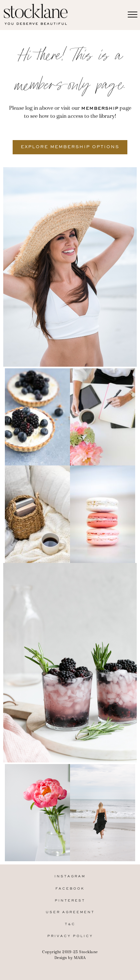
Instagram (70, 877)
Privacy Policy (70, 936)
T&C (70, 924)
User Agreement (70, 912)
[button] (70, 147)
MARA (80, 958)
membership (100, 108)
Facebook (70, 889)
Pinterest (70, 901)
